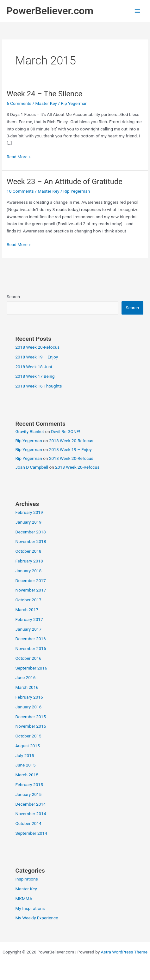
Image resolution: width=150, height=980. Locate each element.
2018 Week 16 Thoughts (38, 386)
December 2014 (30, 804)
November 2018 (31, 541)
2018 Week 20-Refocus (37, 347)
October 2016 (28, 658)
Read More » (19, 157)
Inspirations (26, 879)
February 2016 (29, 697)
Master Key (46, 103)
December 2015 (30, 717)
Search (13, 297)
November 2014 (31, 814)
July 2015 (25, 755)
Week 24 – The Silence (44, 94)
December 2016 (30, 639)
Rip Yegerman (28, 441)
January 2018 (28, 571)
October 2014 (28, 823)
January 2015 (28, 794)
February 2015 (29, 785)
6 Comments (19, 103)
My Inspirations (30, 908)
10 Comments (20, 191)
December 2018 (30, 532)
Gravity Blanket (30, 431)
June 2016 (25, 677)
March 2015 (27, 775)
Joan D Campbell (32, 467)
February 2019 (29, 512)
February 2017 (29, 619)
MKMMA (24, 899)
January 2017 (28, 629)
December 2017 (30, 580)
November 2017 (31, 590)
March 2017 (27, 610)
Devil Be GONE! (66, 431)
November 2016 (31, 648)
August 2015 (27, 746)
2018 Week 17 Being (35, 376)
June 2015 (25, 765)
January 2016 (28, 707)
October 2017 (28, 600)
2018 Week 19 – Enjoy (37, 357)
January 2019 (28, 522)
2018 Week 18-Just (34, 367)
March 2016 (27, 687)
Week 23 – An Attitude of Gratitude (65, 182)
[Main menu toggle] (137, 11)
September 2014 (31, 833)
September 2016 (31, 668)
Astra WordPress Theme (124, 952)
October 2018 (28, 551)
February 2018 (29, 561)
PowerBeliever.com (50, 11)
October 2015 (28, 736)
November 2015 (31, 726)
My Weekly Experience (37, 918)
